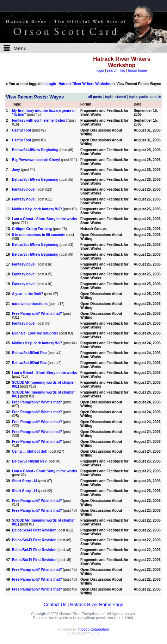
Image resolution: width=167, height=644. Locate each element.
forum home (138, 71)
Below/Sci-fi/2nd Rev (29, 353)
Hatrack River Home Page (97, 604)
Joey (16, 170)
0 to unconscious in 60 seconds (39, 235)
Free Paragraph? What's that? (37, 314)
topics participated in (145, 97)
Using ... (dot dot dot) (30, 451)
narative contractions (30, 304)
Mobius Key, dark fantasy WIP (37, 209)
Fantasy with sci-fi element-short (39, 120)
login (100, 71)
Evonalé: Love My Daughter (35, 333)
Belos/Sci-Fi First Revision (34, 530)
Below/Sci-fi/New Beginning (35, 150)
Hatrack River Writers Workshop (85, 84)
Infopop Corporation (93, 629)
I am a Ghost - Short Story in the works (44, 219)
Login (51, 84)
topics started (115, 97)
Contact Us (55, 604)
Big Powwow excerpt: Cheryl (36, 160)
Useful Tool (21, 130)
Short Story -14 (25, 481)
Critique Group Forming (32, 229)
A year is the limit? (28, 294)
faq (123, 71)
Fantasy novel (24, 189)
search (112, 71)
